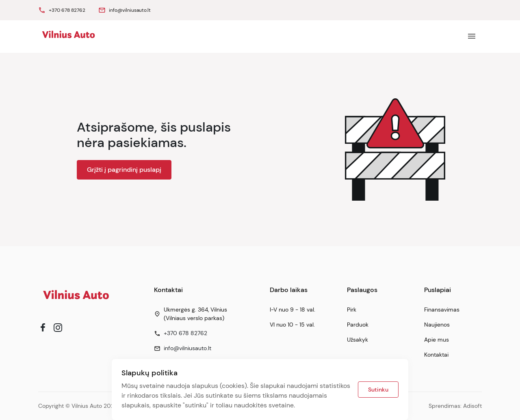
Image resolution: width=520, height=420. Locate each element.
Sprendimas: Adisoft (455, 406)
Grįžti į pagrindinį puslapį (124, 170)
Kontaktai (436, 355)
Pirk (352, 310)
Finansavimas (442, 310)
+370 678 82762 (185, 333)
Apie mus (437, 340)
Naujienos (437, 325)
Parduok (358, 325)
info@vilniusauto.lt (187, 348)
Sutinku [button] (378, 390)
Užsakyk (357, 340)
